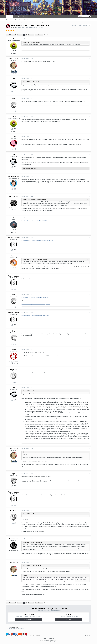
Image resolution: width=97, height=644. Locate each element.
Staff (20, 20)
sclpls (14, 39)
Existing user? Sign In (77, 2)
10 (33, 35)
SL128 (14, 28)
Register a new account (29, 620)
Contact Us (51, 639)
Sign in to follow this (76, 25)
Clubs (25, 17)
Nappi (14, 349)
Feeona (14, 256)
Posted (27, 39)
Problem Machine (14, 238)
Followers (85, 25)
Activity (17, 17)
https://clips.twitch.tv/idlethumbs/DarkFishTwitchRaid (34, 221)
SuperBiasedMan (14, 176)
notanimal (14, 369)
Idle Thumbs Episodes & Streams (35, 28)
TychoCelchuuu (14, 218)
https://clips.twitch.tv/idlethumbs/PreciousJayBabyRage (35, 316)
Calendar (15, 20)
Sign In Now (68, 620)
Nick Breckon (14, 59)
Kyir (37, 42)
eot (14, 78)
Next (39, 35)
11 (36, 35)
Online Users (27, 20)
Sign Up (87, 2)
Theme (45, 639)
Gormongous (14, 196)
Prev (10, 35)
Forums (8, 20)
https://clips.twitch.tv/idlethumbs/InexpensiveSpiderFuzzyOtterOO (37, 241)
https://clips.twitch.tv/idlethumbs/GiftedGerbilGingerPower (35, 304)
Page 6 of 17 (47, 35)
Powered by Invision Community (48, 642)
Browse (10, 17)
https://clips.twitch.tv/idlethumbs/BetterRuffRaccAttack (35, 297)
